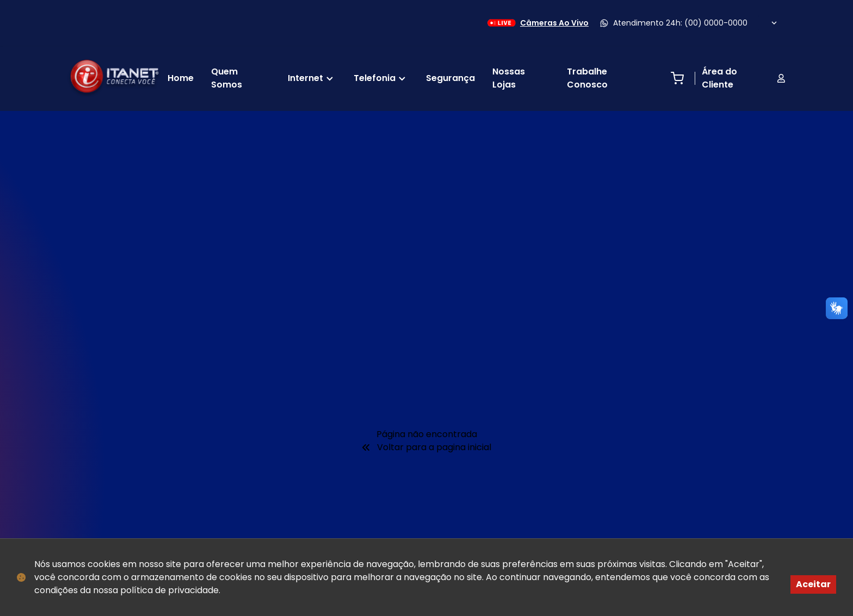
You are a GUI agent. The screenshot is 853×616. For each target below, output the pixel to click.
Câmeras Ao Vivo (537, 23)
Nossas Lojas (509, 78)
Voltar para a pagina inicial (426, 447)
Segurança (450, 78)
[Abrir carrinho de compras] (677, 78)
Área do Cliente (744, 78)
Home (181, 78)
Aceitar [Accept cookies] (813, 584)
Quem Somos (227, 78)
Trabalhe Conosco (587, 78)
